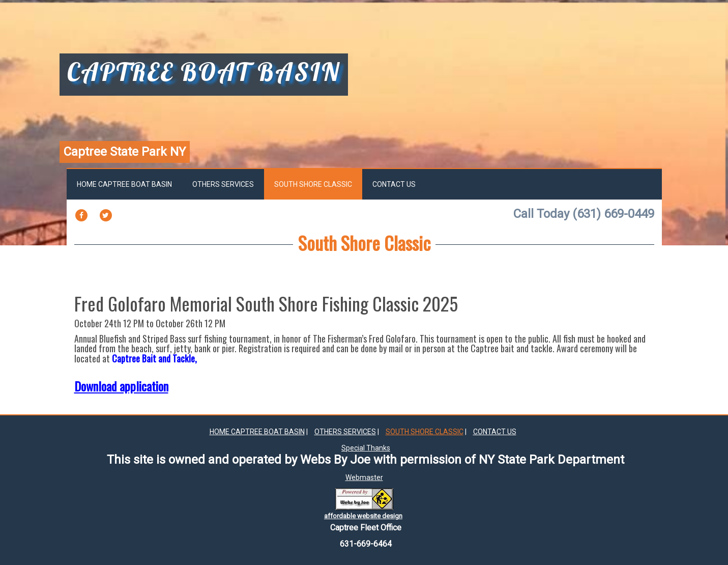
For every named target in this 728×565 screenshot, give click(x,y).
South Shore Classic (313, 184)
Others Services (223, 184)
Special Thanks (366, 448)
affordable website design (363, 516)
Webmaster (364, 477)
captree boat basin (204, 73)
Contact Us (394, 184)
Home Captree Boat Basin (124, 184)
